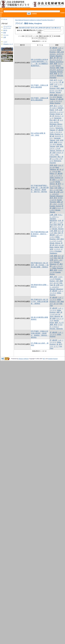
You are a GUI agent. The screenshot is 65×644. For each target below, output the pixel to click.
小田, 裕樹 (53, 231)
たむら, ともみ (55, 148)
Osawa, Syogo (55, 114)
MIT (44, 359)
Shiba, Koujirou (55, 103)
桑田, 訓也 (53, 270)
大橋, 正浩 (60, 52)
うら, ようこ (54, 346)
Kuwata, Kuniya (55, 206)
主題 (5, 37)
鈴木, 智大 (53, 198)
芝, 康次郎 (53, 48)
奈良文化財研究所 (2, 12)
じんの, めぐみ (55, 314)
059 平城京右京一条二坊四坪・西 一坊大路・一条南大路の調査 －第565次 (40, 265)
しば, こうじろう (56, 101)
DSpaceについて (8, 44)
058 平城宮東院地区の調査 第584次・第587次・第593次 (39, 234)
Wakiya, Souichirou (56, 62)
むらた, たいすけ (56, 90)
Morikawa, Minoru (56, 124)
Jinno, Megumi (55, 316)
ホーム (5, 19)
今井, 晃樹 (58, 188)
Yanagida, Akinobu (56, 72)
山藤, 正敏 (53, 215)
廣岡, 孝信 (53, 325)
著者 (5, 33)
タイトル (6, 35)
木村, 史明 (60, 140)
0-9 (20, 28)
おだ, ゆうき (54, 283)
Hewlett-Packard (53, 359)
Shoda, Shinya (55, 243)
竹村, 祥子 (53, 80)
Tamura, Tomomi (56, 151)
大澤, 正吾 (58, 110)
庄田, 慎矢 (60, 239)
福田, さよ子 (59, 323)
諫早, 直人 (53, 106)
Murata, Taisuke (55, 92)
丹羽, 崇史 (53, 165)
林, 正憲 (56, 192)
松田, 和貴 (53, 74)
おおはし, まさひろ (56, 54)
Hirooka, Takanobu (56, 329)
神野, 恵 (59, 312)
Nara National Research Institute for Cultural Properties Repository (34, 20)
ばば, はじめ (59, 245)
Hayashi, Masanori (56, 196)
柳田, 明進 (60, 68)
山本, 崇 (53, 126)
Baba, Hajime (54, 247)
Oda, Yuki (57, 233)
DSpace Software (24, 359)
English (63, 13)
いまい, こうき (57, 223)
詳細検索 (34, 14)
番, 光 (59, 169)
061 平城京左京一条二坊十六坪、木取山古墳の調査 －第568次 (40, 302)
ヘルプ (5, 42)
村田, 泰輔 (60, 88)
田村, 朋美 (53, 64)
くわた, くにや (57, 204)
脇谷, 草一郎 (54, 58)
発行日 (5, 30)
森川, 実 (56, 120)
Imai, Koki (53, 225)
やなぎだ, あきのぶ (56, 70)
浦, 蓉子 (58, 184)
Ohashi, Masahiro (56, 56)
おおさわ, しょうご (56, 112)
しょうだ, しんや (56, 241)
